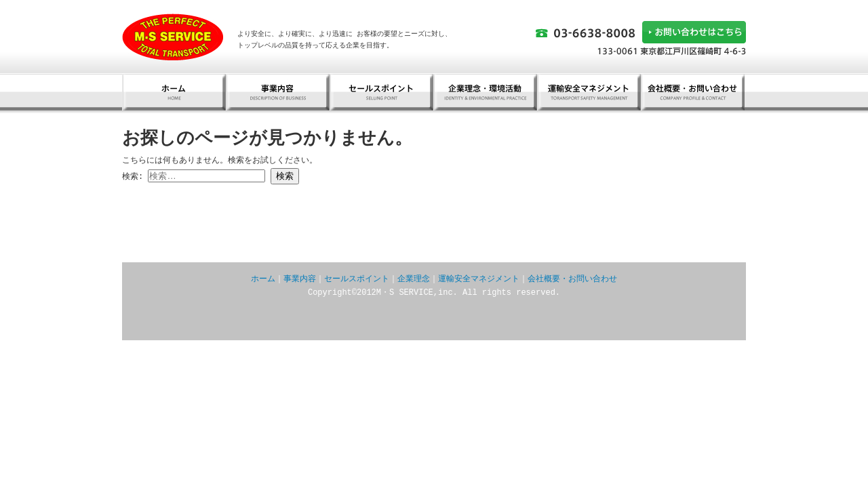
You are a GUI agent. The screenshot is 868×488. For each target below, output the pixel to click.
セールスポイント (381, 92)
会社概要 (693, 92)
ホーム (174, 92)
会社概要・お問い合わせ (572, 279)
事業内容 (278, 92)
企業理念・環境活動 (485, 92)
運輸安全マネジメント (589, 92)
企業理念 (414, 279)
